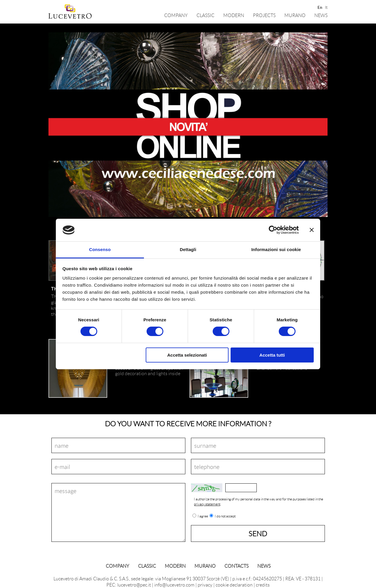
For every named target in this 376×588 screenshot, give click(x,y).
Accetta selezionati (187, 355)
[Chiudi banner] (312, 230)
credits (263, 585)
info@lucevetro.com (174, 585)
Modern (234, 15)
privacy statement (207, 504)
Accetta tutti (272, 355)
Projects (264, 15)
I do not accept (225, 516)
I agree (203, 516)
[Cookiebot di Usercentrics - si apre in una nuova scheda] (273, 230)
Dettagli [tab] (188, 249)
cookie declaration (234, 585)
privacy (205, 585)
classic (205, 15)
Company (176, 15)
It (326, 7)
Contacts (236, 566)
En (319, 7)
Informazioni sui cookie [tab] (276, 249)
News (321, 15)
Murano (295, 15)
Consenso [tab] (100, 249)
